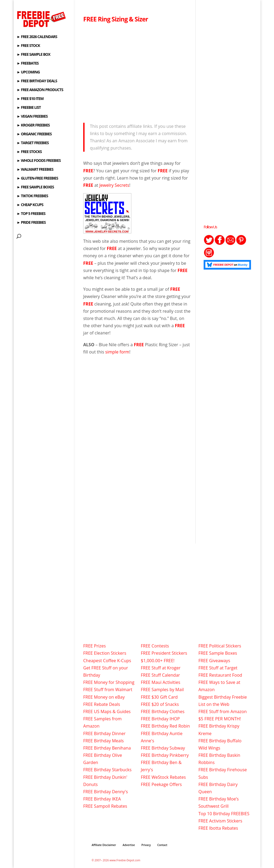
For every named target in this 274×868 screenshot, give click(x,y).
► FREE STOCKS (29, 152)
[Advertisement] (137, 71)
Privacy (146, 845)
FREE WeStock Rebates (163, 777)
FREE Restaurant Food (220, 675)
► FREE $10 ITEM (30, 99)
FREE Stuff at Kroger (161, 668)
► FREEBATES (28, 64)
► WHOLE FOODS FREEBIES (39, 161)
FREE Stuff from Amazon (222, 711)
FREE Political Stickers (220, 646)
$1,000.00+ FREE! (158, 661)
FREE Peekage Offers (161, 784)
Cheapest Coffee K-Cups (107, 661)
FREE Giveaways (214, 661)
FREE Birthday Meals (103, 741)
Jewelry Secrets (114, 185)
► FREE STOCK (28, 46)
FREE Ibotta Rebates (218, 828)
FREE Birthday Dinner (104, 733)
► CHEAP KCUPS (30, 205)
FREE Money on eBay (104, 697)
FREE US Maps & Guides (107, 711)
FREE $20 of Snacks (160, 704)
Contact (162, 845)
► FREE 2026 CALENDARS (37, 37)
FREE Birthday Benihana (107, 748)
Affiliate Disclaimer (104, 845)
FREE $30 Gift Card (159, 697)
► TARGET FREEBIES (33, 143)
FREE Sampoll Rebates (105, 806)
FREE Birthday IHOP (160, 719)
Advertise (129, 845)
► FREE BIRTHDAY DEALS (37, 81)
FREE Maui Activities (160, 682)
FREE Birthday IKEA (102, 799)
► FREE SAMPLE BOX (33, 55)
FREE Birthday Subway (163, 748)
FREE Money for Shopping (109, 682)
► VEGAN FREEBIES (32, 117)
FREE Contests (155, 646)
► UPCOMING (28, 72)
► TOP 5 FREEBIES (31, 214)
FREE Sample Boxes (218, 653)
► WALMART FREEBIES (35, 170)
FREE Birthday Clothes (163, 711)
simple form (117, 352)
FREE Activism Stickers (220, 821)
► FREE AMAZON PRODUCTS (40, 90)
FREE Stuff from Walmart (108, 690)
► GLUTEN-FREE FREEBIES (37, 178)
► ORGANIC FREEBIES (34, 134)
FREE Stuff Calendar (160, 675)
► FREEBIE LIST (29, 108)
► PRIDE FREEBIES (31, 223)
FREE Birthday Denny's (106, 792)
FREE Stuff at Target (218, 668)
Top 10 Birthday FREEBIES (224, 814)
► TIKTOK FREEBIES (32, 196)
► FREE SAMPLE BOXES (35, 187)
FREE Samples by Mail (162, 690)
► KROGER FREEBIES (33, 125)
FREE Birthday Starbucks (107, 770)
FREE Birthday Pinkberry (165, 755)
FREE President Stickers (164, 653)
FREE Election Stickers (105, 653)
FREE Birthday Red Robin (165, 726)
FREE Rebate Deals (102, 704)
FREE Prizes (94, 646)
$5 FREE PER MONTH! (220, 719)
